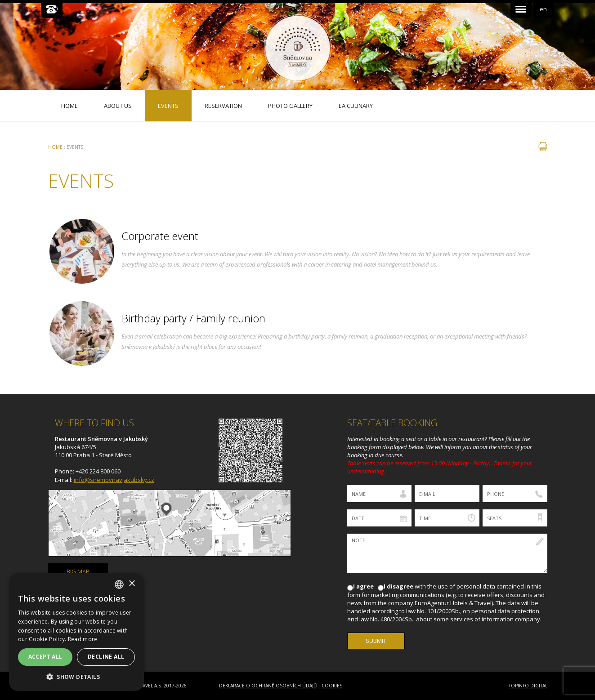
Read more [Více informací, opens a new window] (83, 639)
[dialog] (76, 632)
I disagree (398, 586)
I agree (363, 586)
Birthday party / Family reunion (193, 318)
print (543, 147)
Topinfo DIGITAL (528, 686)
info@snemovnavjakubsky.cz (114, 480)
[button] (76, 677)
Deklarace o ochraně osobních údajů (268, 686)
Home (55, 147)
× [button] (132, 584)
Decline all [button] (106, 657)
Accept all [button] (45, 657)
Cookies (332, 686)
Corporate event (160, 236)
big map (78, 571)
